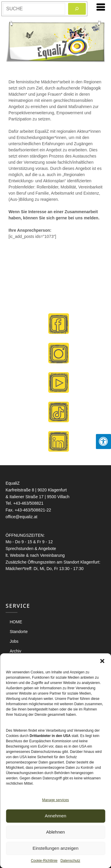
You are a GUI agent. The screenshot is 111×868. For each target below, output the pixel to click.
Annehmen (55, 816)
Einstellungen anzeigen (55, 848)
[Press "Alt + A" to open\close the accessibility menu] (103, 442)
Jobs (14, 641)
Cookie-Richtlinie (44, 861)
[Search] (77, 9)
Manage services (55, 800)
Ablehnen (55, 832)
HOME (16, 622)
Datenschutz (70, 861)
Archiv (16, 651)
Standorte (19, 632)
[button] (102, 661)
